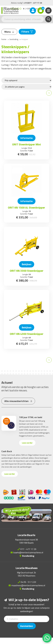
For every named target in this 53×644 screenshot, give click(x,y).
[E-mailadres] (27, 619)
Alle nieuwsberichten (18, 401)
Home (4, 39)
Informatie (26, 138)
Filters (27, 32)
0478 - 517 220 (28, 582)
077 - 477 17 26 (28, 549)
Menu (9, 32)
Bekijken (27, 264)
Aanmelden (27, 626)
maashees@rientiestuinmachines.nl (28, 585)
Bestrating (14, 39)
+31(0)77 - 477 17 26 (33, 3)
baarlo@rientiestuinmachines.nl (28, 552)
